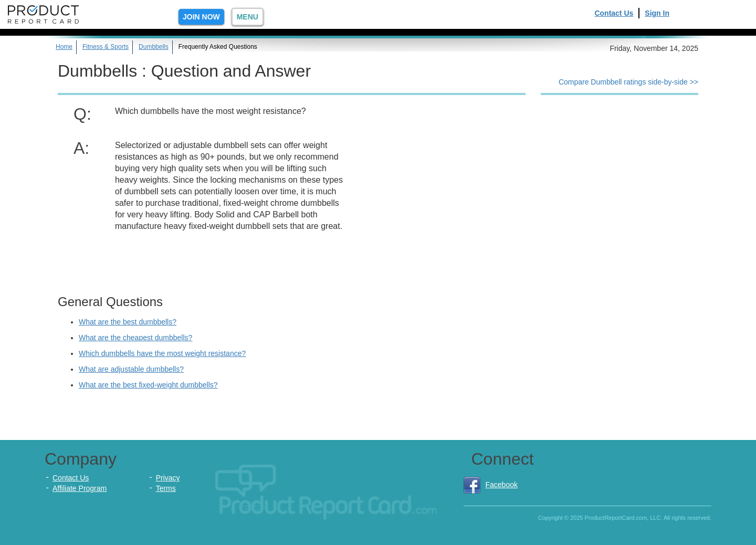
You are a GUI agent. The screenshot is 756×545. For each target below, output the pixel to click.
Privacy (168, 478)
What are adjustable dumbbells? (131, 369)
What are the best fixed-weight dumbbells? (148, 385)
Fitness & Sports (106, 47)
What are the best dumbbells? (128, 322)
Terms (166, 488)
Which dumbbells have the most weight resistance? (162, 353)
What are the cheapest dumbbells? (135, 338)
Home (64, 47)
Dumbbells (154, 47)
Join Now (201, 17)
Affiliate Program (80, 488)
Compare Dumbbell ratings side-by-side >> (628, 82)
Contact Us (614, 13)
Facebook (491, 485)
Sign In (657, 13)
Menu (248, 17)
